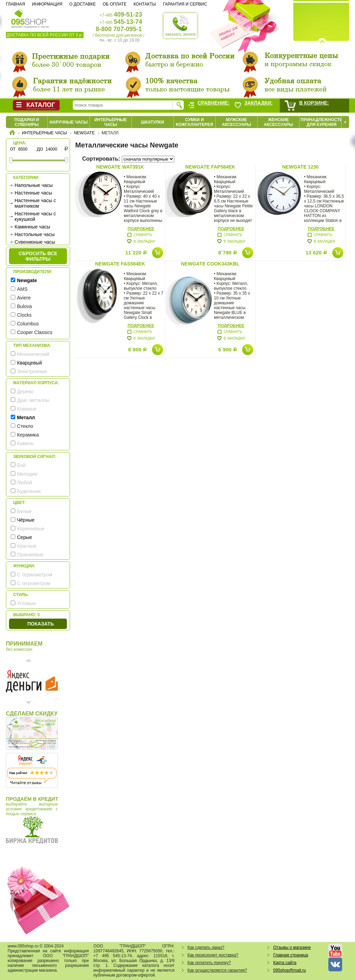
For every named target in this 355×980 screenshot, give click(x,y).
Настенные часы (33, 193)
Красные (27, 546)
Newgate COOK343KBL (210, 264)
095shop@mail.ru (289, 970)
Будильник (29, 491)
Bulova (24, 306)
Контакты (145, 4)
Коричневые (31, 529)
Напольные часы (34, 185)
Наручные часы (69, 122)
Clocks (24, 315)
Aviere (24, 298)
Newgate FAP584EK (210, 167)
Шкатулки (153, 122)
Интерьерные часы (111, 122)
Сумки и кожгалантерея (194, 122)
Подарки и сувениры (27, 122)
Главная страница (291, 955)
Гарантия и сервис (185, 4)
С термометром (35, 575)
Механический (33, 354)
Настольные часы (35, 234)
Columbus (28, 324)
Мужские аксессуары (237, 122)
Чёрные (26, 520)
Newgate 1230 (301, 167)
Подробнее (141, 229)
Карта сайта (285, 963)
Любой (24, 483)
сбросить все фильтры (38, 256)
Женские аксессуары (279, 122)
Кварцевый (29, 363)
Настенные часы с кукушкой (35, 216)
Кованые (27, 409)
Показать (41, 624)
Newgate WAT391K (120, 167)
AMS (22, 289)
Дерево (25, 392)
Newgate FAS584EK (120, 264)
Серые (25, 537)
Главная (15, 4)
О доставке (83, 4)
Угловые (26, 603)
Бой (21, 465)
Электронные (32, 371)
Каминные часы (32, 227)
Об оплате (115, 4)
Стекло (25, 426)
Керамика (28, 435)
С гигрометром (34, 583)
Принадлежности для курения (322, 122)
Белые (24, 511)
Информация (47, 4)
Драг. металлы (33, 400)
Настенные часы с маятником (35, 203)
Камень (25, 443)
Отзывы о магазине (292, 947)
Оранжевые (30, 555)
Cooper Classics (35, 332)
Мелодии (27, 474)
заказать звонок (180, 26)
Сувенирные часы (35, 242)
